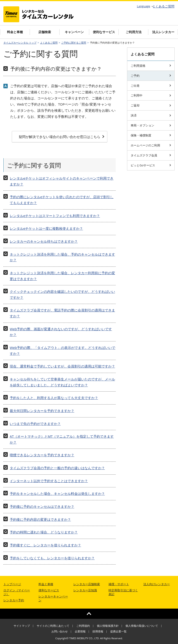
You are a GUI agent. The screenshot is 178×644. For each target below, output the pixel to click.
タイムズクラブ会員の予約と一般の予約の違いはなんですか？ (57, 468)
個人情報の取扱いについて (142, 626)
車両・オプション (151, 125)
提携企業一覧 (118, 631)
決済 (151, 115)
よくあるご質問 (163, 6)
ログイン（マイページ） (17, 592)
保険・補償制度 (151, 135)
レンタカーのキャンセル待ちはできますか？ (44, 241)
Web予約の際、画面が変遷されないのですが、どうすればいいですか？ (61, 332)
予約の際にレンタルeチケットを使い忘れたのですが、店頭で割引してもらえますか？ (62, 200)
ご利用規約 (83, 626)
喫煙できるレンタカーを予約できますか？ (42, 455)
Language (145, 6)
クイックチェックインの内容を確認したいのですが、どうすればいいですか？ (62, 294)
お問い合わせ (60, 631)
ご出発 (151, 86)
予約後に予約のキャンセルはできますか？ (42, 506)
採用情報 (98, 631)
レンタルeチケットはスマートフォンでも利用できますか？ (55, 216)
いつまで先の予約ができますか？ (35, 424)
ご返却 (151, 105)
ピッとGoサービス (151, 165)
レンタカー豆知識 (85, 590)
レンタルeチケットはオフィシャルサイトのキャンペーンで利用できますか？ (62, 181)
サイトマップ (22, 626)
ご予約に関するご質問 (74, 43)
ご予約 (151, 76)
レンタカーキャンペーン (53, 598)
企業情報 (80, 631)
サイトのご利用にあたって (53, 626)
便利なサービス (104, 32)
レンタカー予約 (14, 600)
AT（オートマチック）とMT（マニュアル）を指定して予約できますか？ (62, 439)
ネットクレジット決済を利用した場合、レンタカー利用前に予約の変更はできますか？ (62, 276)
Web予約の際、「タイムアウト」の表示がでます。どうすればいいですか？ (63, 350)
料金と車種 (15, 32)
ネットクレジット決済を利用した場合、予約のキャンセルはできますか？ (62, 257)
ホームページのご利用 (151, 145)
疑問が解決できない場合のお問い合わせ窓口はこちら (62, 137)
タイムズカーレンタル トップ (20, 43)
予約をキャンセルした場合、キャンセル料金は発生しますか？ (57, 493)
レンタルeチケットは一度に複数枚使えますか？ (46, 228)
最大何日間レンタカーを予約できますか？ (42, 411)
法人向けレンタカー (157, 584)
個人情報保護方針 (108, 626)
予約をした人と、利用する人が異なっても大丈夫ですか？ (54, 398)
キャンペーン (74, 32)
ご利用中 (151, 95)
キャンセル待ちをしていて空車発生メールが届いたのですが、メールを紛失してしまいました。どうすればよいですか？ (62, 382)
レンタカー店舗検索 (87, 584)
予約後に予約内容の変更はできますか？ (40, 519)
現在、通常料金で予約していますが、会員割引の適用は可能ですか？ (62, 366)
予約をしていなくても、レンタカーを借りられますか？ (52, 558)
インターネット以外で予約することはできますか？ (49, 481)
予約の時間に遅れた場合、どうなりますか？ (44, 532)
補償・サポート (119, 584)
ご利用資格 (151, 66)
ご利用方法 (134, 32)
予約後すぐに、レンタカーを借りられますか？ (45, 545)
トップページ (12, 584)
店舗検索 (45, 32)
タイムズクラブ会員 (151, 155)
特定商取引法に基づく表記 (123, 592)
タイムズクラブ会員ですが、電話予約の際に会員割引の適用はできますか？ (62, 313)
